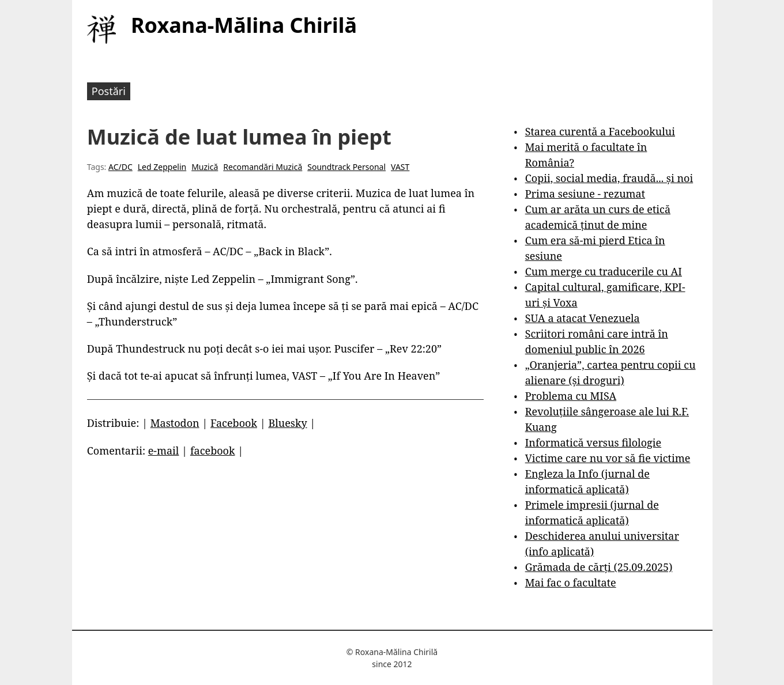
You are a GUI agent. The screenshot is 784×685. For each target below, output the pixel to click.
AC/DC (120, 167)
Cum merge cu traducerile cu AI (604, 271)
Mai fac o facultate (571, 582)
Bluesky (287, 423)
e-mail (164, 451)
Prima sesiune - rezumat (585, 194)
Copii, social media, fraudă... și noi (609, 178)
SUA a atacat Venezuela (583, 318)
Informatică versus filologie (593, 442)
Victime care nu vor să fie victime (608, 458)
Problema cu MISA (571, 396)
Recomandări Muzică (263, 167)
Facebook (234, 423)
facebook (213, 451)
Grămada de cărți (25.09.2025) (599, 567)
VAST (400, 167)
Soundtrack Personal (346, 167)
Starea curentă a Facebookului (600, 131)
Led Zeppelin (162, 167)
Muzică (205, 167)
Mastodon (175, 423)
